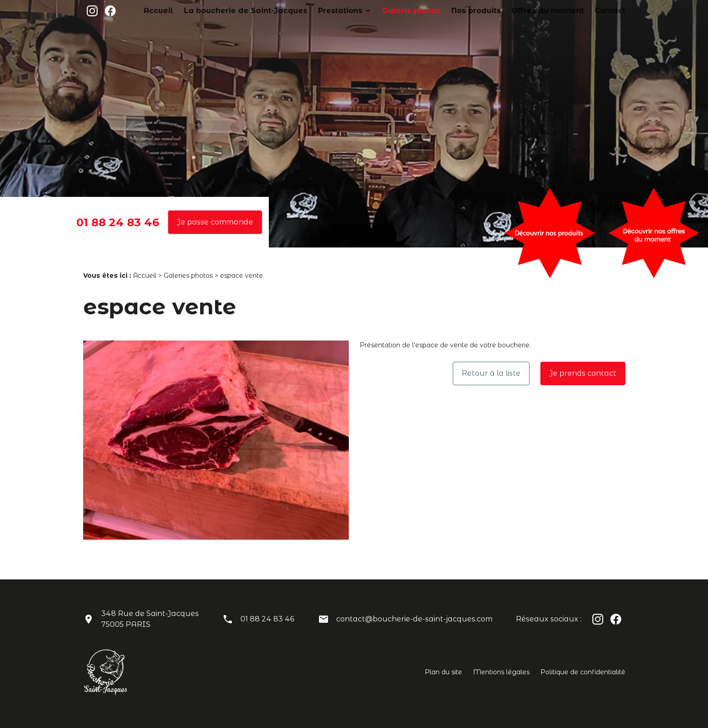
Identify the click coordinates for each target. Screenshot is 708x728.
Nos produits (504, 11)
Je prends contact (583, 373)
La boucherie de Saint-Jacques (314, 11)
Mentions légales (501, 672)
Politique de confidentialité (583, 672)
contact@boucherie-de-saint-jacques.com (414, 619)
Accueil (243, 11)
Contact (613, 11)
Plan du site (443, 672)
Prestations (391, 11)
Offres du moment (562, 11)
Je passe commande (215, 222)
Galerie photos (450, 11)
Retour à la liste (491, 373)
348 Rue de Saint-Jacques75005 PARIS (150, 619)
